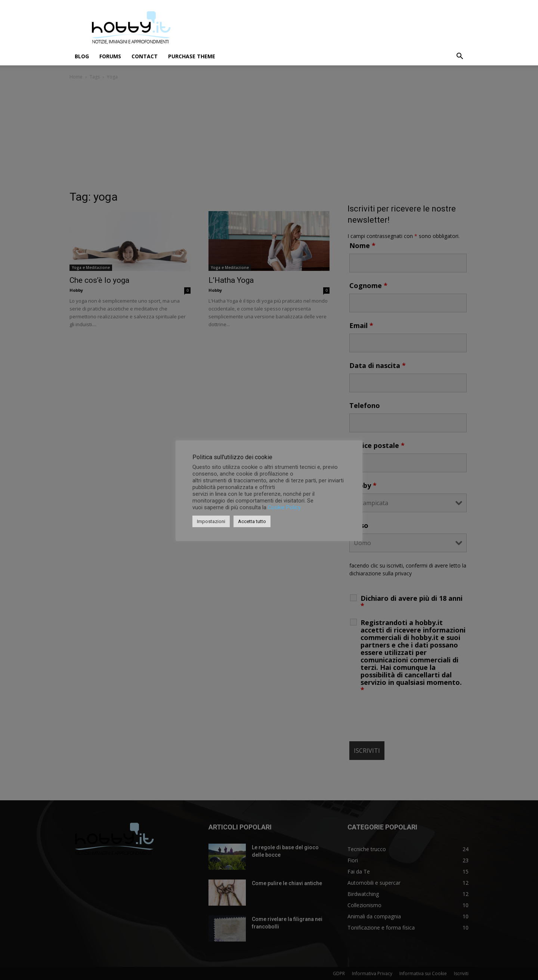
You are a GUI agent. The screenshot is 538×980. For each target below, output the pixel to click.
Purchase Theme (192, 56)
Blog (82, 56)
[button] (460, 57)
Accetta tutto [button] (252, 521)
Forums (110, 56)
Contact (145, 56)
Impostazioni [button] (211, 521)
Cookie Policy (284, 507)
